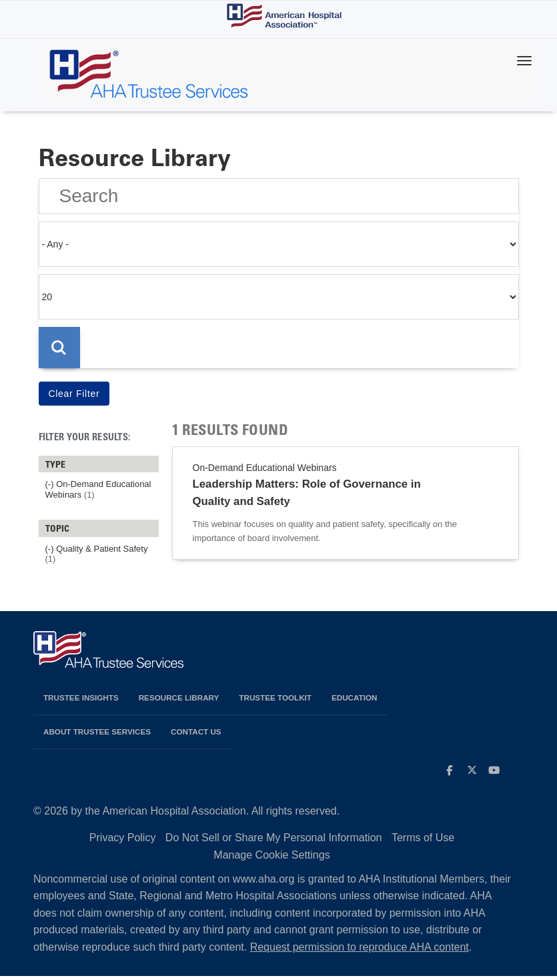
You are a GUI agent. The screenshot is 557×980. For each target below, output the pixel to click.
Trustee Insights (81, 701)
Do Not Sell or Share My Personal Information (274, 842)
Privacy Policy (123, 842)
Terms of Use (423, 842)
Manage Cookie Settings (271, 859)
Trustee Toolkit (275, 701)
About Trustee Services (97, 736)
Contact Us (196, 736)
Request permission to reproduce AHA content (360, 951)
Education (354, 701)
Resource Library (179, 701)
